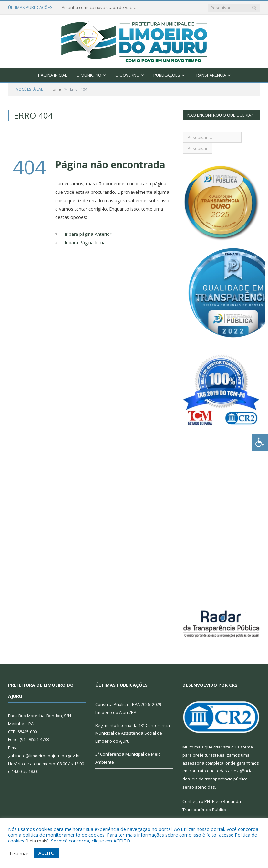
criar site (222, 747)
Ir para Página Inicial (86, 242)
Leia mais (37, 841)
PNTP (210, 801)
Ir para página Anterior (88, 234)
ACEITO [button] (46, 853)
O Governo (127, 75)
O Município (89, 75)
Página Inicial (52, 75)
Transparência (210, 75)
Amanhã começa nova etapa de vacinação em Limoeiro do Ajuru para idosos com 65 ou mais (100, 8)
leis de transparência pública (219, 779)
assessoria (193, 763)
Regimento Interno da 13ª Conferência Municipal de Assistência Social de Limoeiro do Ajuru (133, 733)
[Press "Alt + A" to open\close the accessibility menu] (260, 442)
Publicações (167, 75)
